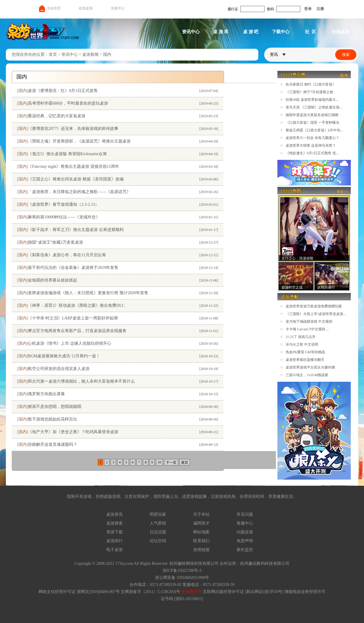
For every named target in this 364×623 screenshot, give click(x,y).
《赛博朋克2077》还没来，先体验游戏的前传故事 (73, 129)
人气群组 (158, 523)
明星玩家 (158, 514)
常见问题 (245, 514)
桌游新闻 (90, 55)
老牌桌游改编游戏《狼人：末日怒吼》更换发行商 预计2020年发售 (88, 293)
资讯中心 (191, 32)
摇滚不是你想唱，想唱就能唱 (55, 407)
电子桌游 (114, 550)
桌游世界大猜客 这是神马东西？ (311, 145)
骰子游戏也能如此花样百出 (53, 419)
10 (159, 462)
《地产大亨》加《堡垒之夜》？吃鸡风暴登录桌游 (73, 432)
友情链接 (201, 550)
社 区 (311, 32)
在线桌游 (86, 8)
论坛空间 (158, 541)
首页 (53, 55)
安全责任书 (192, 592)
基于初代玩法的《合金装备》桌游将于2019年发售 (73, 268)
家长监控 (245, 550)
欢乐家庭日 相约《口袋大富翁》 (311, 84)
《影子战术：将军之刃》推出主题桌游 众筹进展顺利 (76, 230)
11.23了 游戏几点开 (301, 337)
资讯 (278, 55)
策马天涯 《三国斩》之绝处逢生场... (314, 107)
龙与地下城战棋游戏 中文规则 (309, 321)
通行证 (233, 9)
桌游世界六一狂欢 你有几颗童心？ (312, 138)
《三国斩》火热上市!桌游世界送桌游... (316, 314)
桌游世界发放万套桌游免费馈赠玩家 (314, 306)
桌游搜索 (114, 523)
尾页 (185, 463)
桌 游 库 (221, 32)
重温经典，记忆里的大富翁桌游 (57, 116)
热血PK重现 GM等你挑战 (305, 352)
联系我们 (201, 541)
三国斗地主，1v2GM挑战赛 (307, 375)
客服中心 (245, 523)
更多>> (342, 192)
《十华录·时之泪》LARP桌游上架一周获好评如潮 (73, 318)
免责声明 (245, 541)
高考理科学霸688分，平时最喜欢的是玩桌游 (68, 103)
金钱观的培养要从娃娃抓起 (53, 280)
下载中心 (281, 32)
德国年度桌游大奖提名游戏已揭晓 (312, 115)
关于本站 (201, 514)
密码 (270, 9)
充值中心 (118, 8)
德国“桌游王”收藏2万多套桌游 (55, 242)
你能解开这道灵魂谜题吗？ (53, 444)
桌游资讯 (114, 514)
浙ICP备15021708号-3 (182, 571)
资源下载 (114, 532)
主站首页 (49, 8)
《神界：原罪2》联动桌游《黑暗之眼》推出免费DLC (76, 305)
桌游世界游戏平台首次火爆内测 (310, 367)
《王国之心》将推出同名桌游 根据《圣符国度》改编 (76, 179)
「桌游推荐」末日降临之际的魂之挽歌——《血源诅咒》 (79, 192)
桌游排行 (114, 541)
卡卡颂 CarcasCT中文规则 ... (307, 329)
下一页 (171, 463)
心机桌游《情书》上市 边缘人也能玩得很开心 (70, 343)
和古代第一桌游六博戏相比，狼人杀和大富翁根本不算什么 (81, 381)
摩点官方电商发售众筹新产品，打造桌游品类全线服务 (77, 331)
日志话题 (158, 532)
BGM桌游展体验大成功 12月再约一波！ (64, 356)
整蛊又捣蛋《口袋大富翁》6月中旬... (314, 130)
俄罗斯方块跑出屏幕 (46, 394)
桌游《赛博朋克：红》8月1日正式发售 (63, 91)
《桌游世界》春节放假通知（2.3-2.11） (63, 204)
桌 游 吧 (251, 32)
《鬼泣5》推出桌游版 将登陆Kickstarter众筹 (67, 154)
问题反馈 (245, 532)
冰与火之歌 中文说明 (302, 344)
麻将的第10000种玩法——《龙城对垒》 (64, 217)
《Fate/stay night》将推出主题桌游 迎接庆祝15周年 (73, 166)
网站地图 (201, 532)
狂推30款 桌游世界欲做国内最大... (312, 100)
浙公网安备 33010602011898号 (182, 578)
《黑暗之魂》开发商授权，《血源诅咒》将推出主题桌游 (79, 141)
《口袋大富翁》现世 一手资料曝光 (312, 123)
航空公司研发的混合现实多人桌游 (59, 369)
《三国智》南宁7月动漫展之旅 (309, 92)
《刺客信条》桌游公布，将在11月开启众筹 (67, 255)
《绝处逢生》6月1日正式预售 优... (312, 153)
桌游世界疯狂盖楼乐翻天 (305, 360)
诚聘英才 (201, 523)
